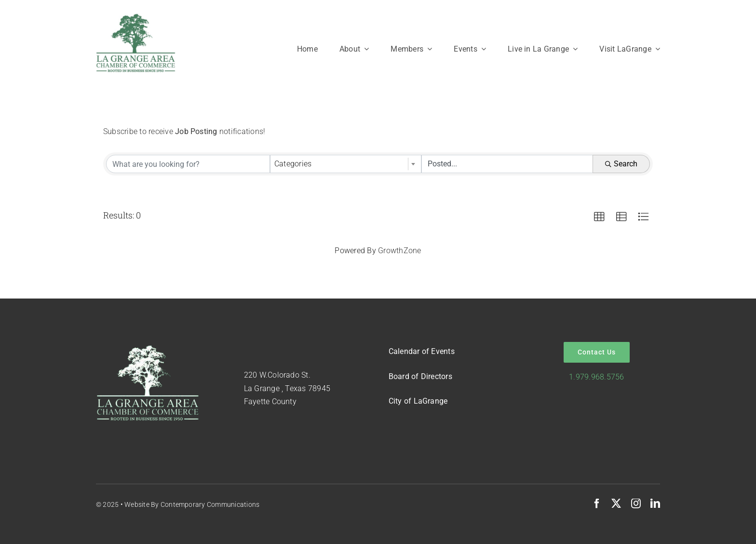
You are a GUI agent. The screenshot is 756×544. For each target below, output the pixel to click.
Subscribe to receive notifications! (184, 131)
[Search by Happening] (507, 164)
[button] (599, 217)
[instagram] (636, 503)
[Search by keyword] (188, 164)
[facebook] (597, 503)
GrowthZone (399, 251)
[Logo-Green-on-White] (136, 17)
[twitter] (616, 503)
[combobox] (346, 164)
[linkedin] (655, 503)
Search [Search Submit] (621, 164)
